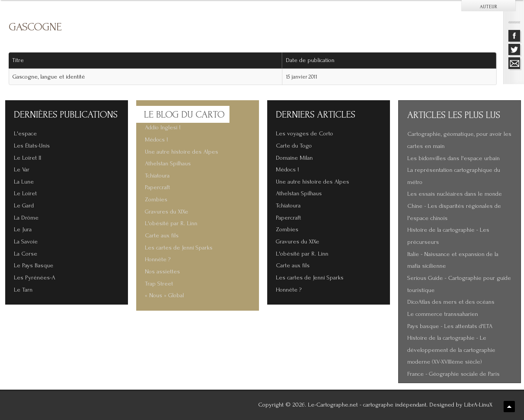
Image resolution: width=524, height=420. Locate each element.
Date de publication (313, 60)
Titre (18, 60)
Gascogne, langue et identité (49, 77)
